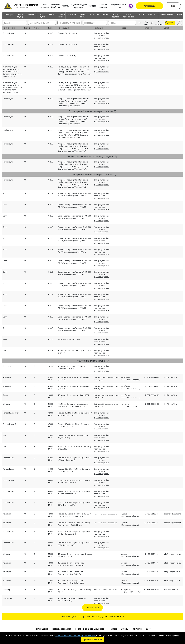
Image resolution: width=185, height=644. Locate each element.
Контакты (137, 629)
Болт (5, 193)
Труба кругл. (8, 99)
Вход (173, 6)
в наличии (157, 23)
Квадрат (31, 14)
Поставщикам (41, 629)
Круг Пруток (42, 16)
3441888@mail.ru (171, 589)
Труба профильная (128, 16)
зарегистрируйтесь (101, 38)
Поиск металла (45, 6)
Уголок (141, 14)
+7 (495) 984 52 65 (151, 514)
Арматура (8, 14)
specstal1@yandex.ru (172, 514)
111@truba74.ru (170, 377)
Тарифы (92, 6)
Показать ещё (92, 608)
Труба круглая (115, 16)
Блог (148, 629)
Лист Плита (61, 16)
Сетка (106, 14)
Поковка (71, 14)
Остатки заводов (103, 6)
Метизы (66, 6)
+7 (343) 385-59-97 (151, 589)
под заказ (143, 23)
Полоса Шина (82, 16)
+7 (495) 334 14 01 (151, 554)
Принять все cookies (92, 639)
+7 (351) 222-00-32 (151, 377)
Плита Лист (7, 598)
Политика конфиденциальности (90, 629)
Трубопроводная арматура (79, 6)
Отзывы (125, 629)
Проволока (94, 14)
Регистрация (149, 6)
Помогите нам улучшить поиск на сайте (105, 617)
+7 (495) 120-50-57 (120, 6)
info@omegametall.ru (172, 554)
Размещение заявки (61, 629)
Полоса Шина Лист (11, 413)
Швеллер (152, 14)
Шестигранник (167, 14)
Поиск (169, 23)
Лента (52, 14)
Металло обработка (55, 6)
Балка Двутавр (20, 16)
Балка (5, 395)
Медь (5, 339)
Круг (5, 351)
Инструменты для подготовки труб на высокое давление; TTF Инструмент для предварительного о (12, 87)
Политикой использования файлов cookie (75, 636)
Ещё (179, 14)
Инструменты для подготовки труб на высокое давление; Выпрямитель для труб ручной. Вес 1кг (12, 72)
